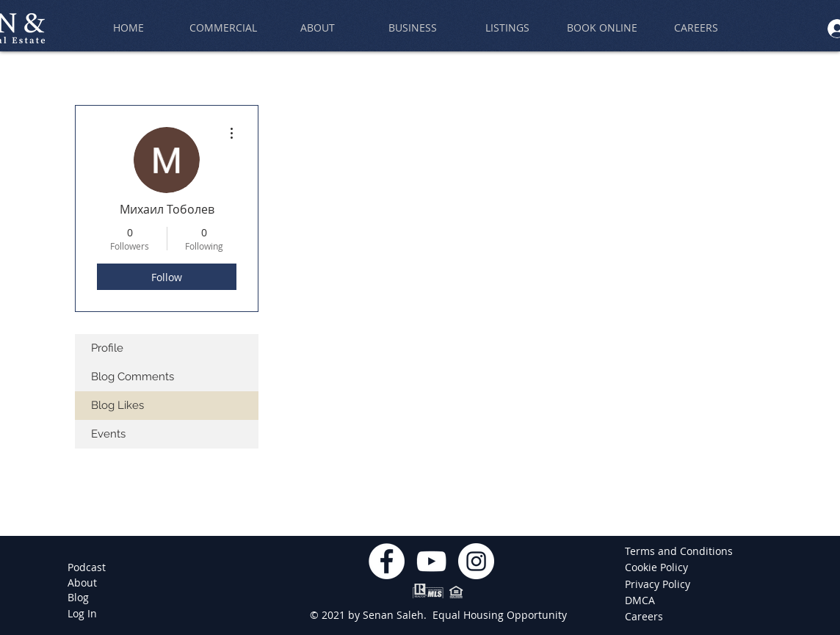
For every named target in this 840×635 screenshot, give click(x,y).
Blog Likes (117, 405)
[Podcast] (87, 567)
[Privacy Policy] (659, 584)
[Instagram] (476, 561)
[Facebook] (387, 561)
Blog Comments (133, 377)
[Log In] (82, 614)
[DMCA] (647, 600)
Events (108, 434)
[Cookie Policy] (659, 567)
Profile (107, 348)
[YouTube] (431, 561)
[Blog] (78, 598)
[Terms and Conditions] (679, 551)
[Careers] (647, 617)
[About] (82, 583)
